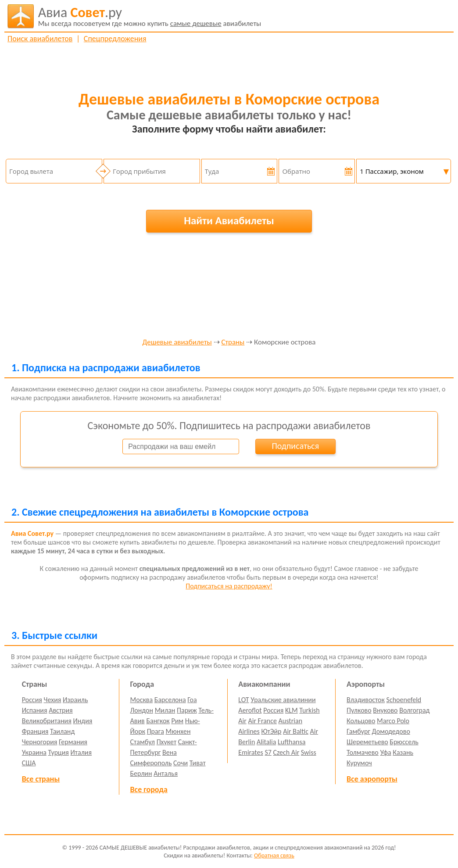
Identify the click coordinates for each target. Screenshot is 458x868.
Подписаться (295, 446)
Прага (156, 731)
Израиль (75, 700)
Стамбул (143, 742)
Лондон (142, 710)
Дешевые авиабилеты (177, 343)
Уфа (385, 752)
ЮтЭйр (271, 731)
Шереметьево (367, 742)
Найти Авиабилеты (229, 221)
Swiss (309, 752)
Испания (35, 710)
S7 (268, 752)
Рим (177, 721)
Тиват (198, 763)
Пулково (359, 710)
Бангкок (158, 721)
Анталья (166, 773)
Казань (403, 752)
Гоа (192, 700)
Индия (82, 721)
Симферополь (151, 763)
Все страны (41, 779)
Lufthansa (292, 742)
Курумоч (359, 763)
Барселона (170, 700)
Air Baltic (296, 731)
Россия (32, 700)
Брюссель (404, 742)
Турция (59, 752)
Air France (262, 721)
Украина (34, 752)
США (29, 763)
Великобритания (47, 721)
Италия (81, 752)
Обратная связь (274, 855)
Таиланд (62, 731)
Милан (165, 710)
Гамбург (358, 731)
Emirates (250, 752)
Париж (187, 710)
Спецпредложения (115, 39)
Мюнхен (178, 731)
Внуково (385, 710)
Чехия (53, 700)
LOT (243, 700)
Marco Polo (393, 721)
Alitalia (266, 742)
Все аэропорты (372, 779)
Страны (233, 343)
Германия (73, 742)
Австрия (61, 710)
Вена (170, 752)
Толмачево (363, 752)
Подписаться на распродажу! (229, 586)
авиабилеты (150, 16)
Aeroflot (250, 710)
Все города (149, 789)
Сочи (181, 763)
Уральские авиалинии (283, 700)
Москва (142, 700)
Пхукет (166, 742)
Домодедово (391, 731)
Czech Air (286, 752)
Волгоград (414, 710)
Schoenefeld (404, 700)
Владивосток (366, 700)
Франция (35, 731)
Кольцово (361, 721)
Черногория (40, 742)
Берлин (141, 773)
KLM (292, 710)
